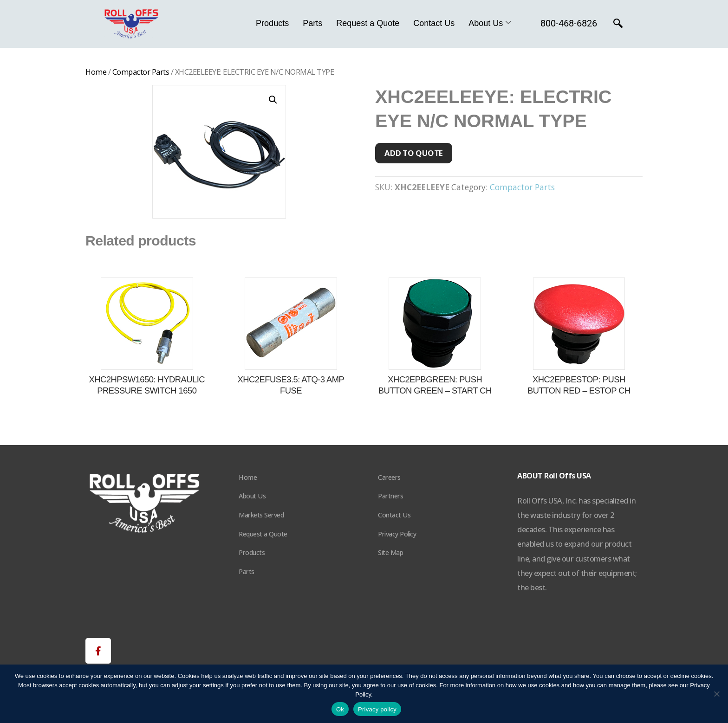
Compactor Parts (141, 72)
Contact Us (434, 23)
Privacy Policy (397, 534)
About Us (490, 23)
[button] (273, 100)
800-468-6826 (569, 23)
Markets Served (261, 515)
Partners (390, 496)
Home (96, 72)
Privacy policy (377, 709)
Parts (312, 23)
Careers (389, 477)
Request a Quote (368, 23)
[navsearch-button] (618, 24)
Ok (340, 709)
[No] (716, 694)
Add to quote (414, 153)
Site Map (390, 552)
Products (272, 23)
